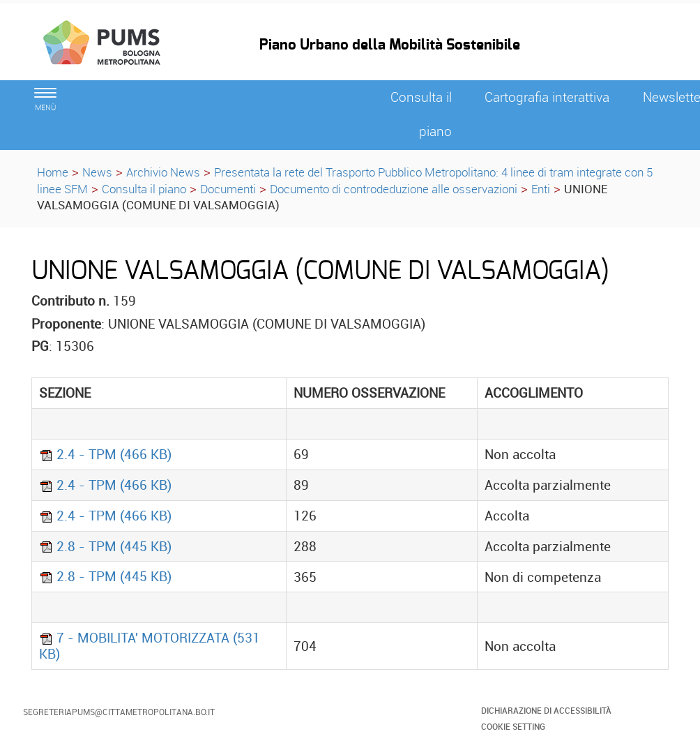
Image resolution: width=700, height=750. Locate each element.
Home (53, 172)
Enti (541, 189)
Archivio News (163, 172)
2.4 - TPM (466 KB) (105, 454)
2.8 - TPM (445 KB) (105, 546)
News (97, 172)
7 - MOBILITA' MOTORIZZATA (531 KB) (150, 646)
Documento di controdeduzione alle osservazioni (394, 189)
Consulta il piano (144, 189)
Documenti (228, 189)
